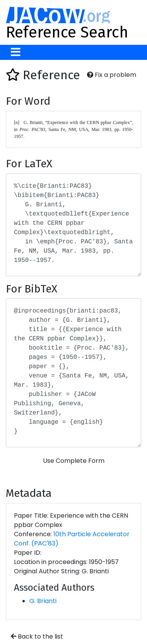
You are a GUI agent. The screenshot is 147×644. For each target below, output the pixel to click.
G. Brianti (43, 601)
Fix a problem (112, 75)
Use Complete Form (74, 461)
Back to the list (37, 636)
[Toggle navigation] (16, 52)
